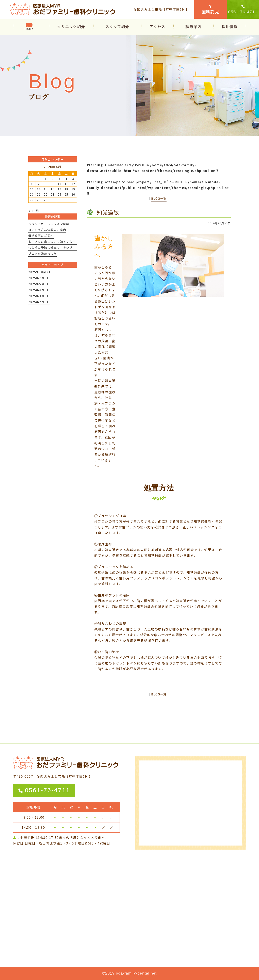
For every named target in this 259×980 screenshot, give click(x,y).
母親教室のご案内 (41, 236)
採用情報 (230, 27)
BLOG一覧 (159, 198)
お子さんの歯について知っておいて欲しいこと (61, 242)
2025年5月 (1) (39, 284)
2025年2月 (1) (39, 302)
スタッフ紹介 (117, 27)
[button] (194, 27)
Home (29, 29)
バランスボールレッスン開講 (49, 224)
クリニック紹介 (71, 27)
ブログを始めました (42, 254)
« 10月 (34, 211)
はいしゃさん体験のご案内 (47, 230)
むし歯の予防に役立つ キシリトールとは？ (60, 247)
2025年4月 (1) (39, 290)
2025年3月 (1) (39, 296)
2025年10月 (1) (40, 272)
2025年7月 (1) (39, 278)
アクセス (157, 27)
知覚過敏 (108, 212)
